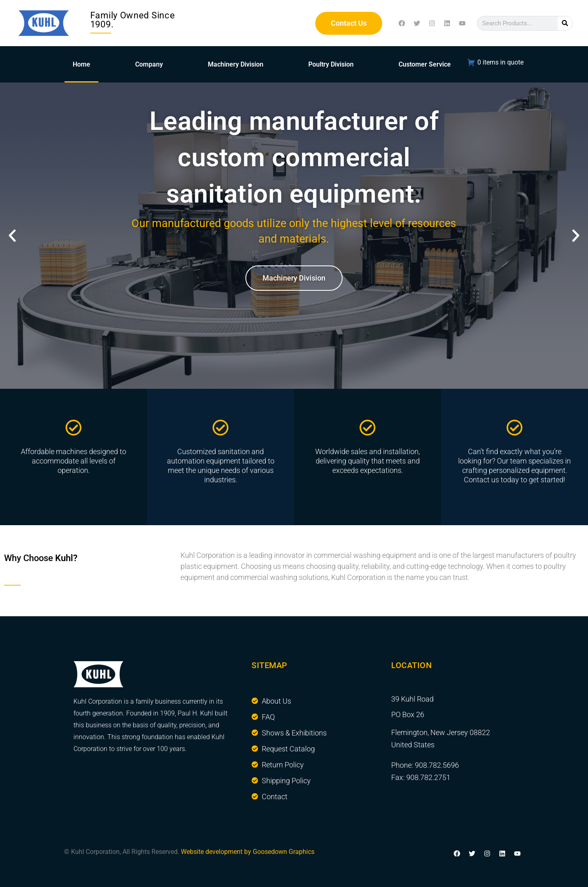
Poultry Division (331, 64)
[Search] (565, 23)
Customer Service (425, 64)
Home (81, 64)
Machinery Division (236, 64)
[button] (12, 236)
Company (149, 64)
